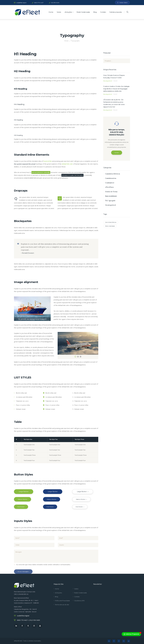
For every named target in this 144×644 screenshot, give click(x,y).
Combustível (110, 183)
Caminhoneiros (111, 178)
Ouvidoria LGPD (79, 601)
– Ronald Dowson (28, 253)
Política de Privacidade (62, 601)
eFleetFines (109, 187)
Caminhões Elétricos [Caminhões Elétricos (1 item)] (111, 222)
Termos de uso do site (62, 605)
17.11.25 (115, 94)
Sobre (76, 589)
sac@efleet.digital (23, 616)
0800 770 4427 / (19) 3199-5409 (28, 620)
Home (67, 41)
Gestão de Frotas (111, 192)
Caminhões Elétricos (113, 174)
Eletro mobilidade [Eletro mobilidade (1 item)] (110, 226)
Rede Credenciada (80, 593)
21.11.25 (115, 81)
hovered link (48, 161)
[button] (75, 357)
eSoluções (58, 593)
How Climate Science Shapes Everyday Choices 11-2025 (114, 76)
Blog (56, 597)
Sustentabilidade (111, 196)
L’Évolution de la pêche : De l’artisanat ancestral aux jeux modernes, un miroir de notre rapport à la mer (114, 103)
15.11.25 (115, 110)
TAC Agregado (110, 201)
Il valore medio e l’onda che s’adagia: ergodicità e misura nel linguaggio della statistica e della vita (116, 89)
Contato (117, 153)
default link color (67, 164)
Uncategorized (108, 81)
